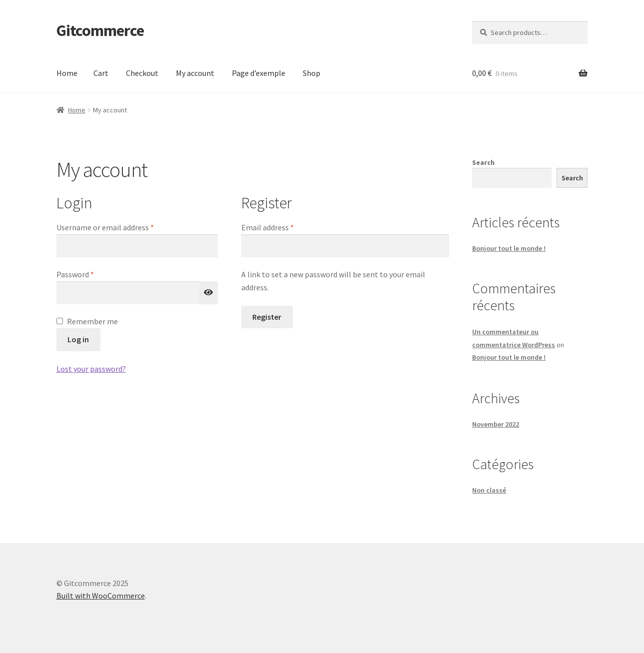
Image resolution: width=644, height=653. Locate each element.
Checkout (142, 73)
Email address (282, 227)
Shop (312, 73)
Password (90, 274)
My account (195, 73)
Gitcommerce (100, 30)
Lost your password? (91, 369)
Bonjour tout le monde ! (509, 248)
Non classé (489, 490)
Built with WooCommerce (101, 596)
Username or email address (120, 227)
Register (267, 317)
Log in (78, 339)
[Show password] (209, 293)
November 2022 (496, 424)
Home (67, 73)
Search (483, 162)
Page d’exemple (259, 73)
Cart (101, 73)
